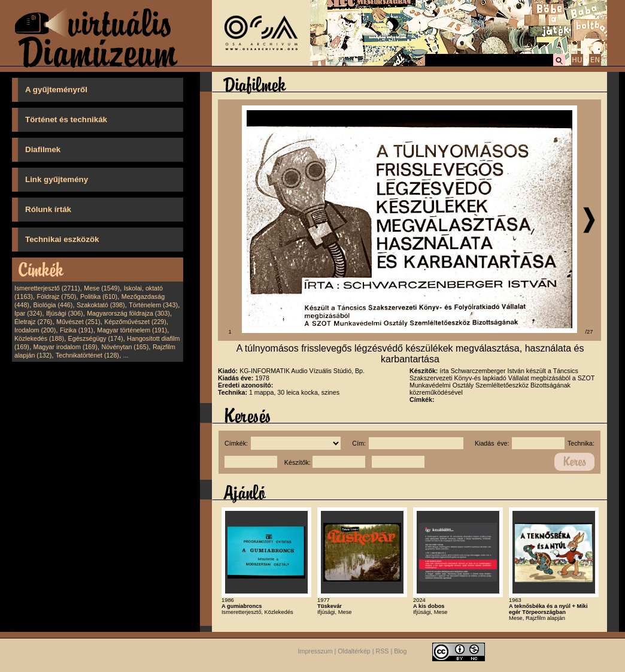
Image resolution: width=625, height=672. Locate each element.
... (126, 355)
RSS (383, 652)
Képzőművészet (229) (135, 322)
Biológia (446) (53, 305)
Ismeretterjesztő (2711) (47, 288)
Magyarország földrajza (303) (128, 313)
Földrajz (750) (56, 296)
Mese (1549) (102, 288)
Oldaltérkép (354, 652)
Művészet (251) (78, 322)
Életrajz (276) (33, 322)
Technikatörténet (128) (87, 355)
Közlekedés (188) (39, 338)
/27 (589, 332)
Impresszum (315, 652)
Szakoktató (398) (101, 305)
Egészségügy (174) (96, 338)
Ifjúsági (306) (65, 313)
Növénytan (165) (125, 347)
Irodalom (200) (35, 330)
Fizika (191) (77, 330)
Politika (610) (99, 296)
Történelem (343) (153, 305)
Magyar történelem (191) (132, 330)
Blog (400, 652)
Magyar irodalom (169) (66, 347)
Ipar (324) (28, 313)
